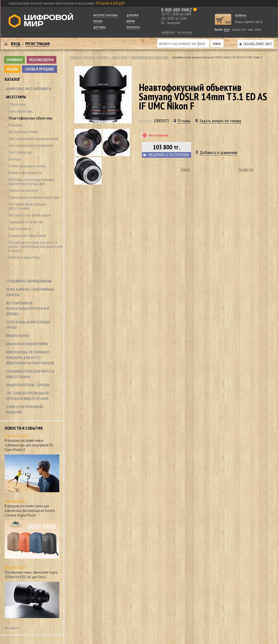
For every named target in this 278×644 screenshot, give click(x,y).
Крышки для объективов (27, 235)
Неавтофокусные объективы (31, 118)
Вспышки (16, 125)
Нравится (246, 169)
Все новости (12, 628)
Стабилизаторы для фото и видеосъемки (30, 374)
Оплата (98, 21)
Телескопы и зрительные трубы (28, 325)
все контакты (185, 32)
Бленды (15, 159)
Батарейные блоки (23, 132)
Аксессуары (16, 97)
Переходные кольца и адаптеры (34, 197)
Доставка (100, 27)
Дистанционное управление (31, 145)
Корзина (241, 15)
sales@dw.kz (168, 32)
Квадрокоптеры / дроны (28, 385)
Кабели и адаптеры (24, 257)
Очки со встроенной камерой (24, 409)
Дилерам (133, 15)
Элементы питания (24, 190)
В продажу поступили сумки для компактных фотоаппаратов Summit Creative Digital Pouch (30, 511)
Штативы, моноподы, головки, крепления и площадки (32, 182)
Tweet (185, 169)
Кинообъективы (21, 111)
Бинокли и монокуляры (27, 344)
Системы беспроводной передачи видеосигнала (27, 396)
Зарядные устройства (26, 222)
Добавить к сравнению (219, 152)
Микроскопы (17, 336)
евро (250, 29)
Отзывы (184, 121)
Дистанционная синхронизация (34, 139)
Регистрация (37, 44)
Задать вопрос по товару (220, 121)
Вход (16, 44)
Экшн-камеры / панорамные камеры (30, 292)
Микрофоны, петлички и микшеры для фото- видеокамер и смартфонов (30, 358)
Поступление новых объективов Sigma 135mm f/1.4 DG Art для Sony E (31, 575)
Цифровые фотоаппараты (29, 89)
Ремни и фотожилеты (25, 173)
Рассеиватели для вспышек (30, 215)
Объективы (17, 104)
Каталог (12, 79)
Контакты (133, 27)
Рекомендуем (41, 60)
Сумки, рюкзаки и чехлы (27, 166)
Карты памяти (20, 229)
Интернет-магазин (106, 15)
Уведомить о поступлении (168, 155)
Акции (12, 69)
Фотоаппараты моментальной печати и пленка (27, 308)
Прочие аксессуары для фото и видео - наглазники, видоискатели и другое (36, 246)
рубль (258, 29)
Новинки (14, 60)
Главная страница (82, 57)
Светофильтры (20, 152)
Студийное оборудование (29, 281)
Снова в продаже (40, 69)
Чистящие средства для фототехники (27, 206)
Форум (131, 21)
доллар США (239, 29)
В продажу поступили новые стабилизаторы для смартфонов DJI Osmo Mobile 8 (29, 445)
